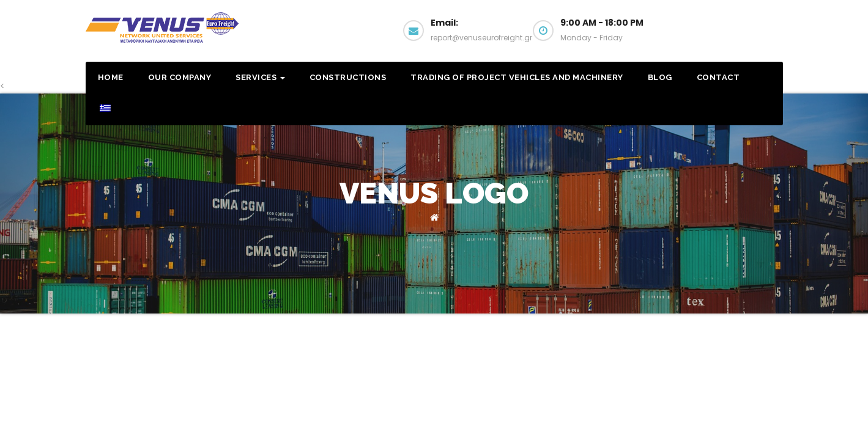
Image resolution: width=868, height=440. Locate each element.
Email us (733, 35)
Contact (718, 77)
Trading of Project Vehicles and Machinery (517, 77)
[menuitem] (105, 109)
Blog (660, 77)
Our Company (180, 77)
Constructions (348, 77)
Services (260, 77)
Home (111, 77)
